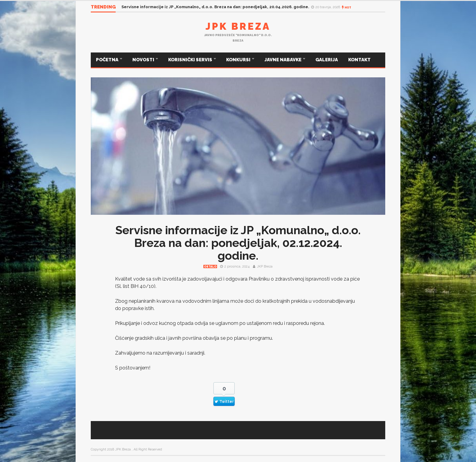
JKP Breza (265, 266)
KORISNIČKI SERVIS (191, 60)
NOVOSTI (144, 60)
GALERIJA (327, 60)
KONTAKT (359, 60)
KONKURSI (239, 60)
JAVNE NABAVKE (283, 60)
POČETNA (108, 60)
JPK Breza (238, 26)
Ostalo (210, 267)
